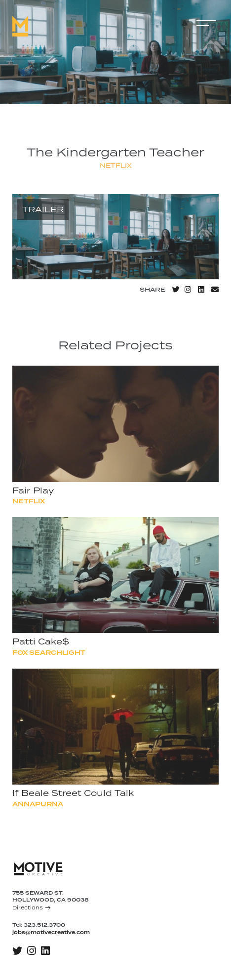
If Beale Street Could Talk (77, 793)
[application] (115, 237)
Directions (31, 908)
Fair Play (37, 491)
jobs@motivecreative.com (51, 933)
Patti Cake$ (45, 642)
